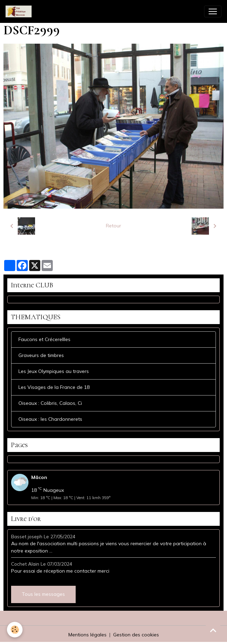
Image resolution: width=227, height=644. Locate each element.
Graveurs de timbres (41, 355)
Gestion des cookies (136, 635)
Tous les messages (43, 594)
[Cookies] (15, 630)
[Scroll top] (213, 630)
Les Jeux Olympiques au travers (54, 371)
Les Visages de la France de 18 (54, 387)
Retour (113, 226)
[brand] (20, 11)
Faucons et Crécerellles (44, 339)
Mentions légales (87, 635)
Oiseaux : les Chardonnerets (50, 419)
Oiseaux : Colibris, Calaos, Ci (50, 403)
